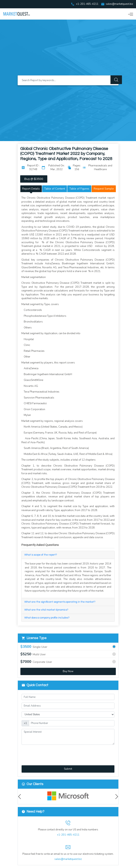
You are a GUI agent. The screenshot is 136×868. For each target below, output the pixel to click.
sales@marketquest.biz (119, 4)
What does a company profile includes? (47, 618)
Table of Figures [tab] (79, 189)
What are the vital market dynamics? (46, 610)
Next (116, 797)
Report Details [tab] (31, 189)
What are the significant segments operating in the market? (60, 602)
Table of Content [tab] (55, 189)
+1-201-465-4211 (68, 835)
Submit (68, 769)
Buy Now (68, 672)
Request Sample (104, 189)
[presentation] (43, 753)
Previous (20, 797)
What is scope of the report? (41, 555)
